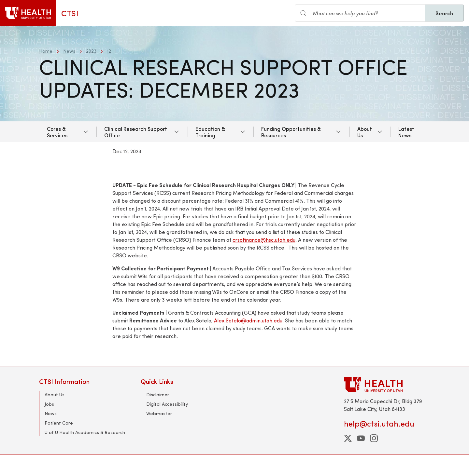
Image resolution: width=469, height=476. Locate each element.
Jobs (49, 404)
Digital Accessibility (167, 404)
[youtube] (361, 438)
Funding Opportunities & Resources (291, 132)
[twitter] (348, 438)
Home (46, 51)
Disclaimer (158, 394)
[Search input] (360, 13)
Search (444, 13)
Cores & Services (57, 132)
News (69, 51)
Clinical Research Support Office (136, 132)
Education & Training (210, 132)
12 (109, 51)
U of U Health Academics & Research (85, 432)
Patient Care (59, 423)
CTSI (70, 13)
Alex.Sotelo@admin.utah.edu (248, 320)
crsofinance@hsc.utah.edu (264, 240)
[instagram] (374, 438)
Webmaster (159, 413)
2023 (91, 51)
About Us (365, 132)
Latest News (406, 132)
